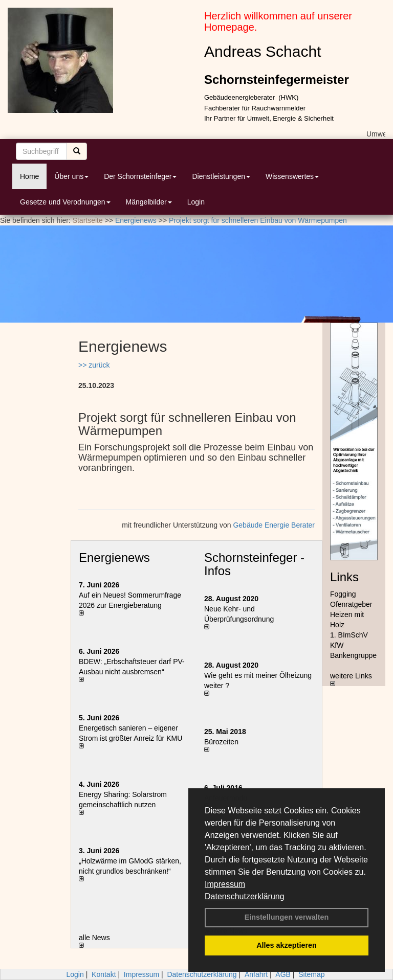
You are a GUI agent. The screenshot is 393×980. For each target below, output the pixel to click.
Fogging (343, 594)
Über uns (71, 176)
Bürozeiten (221, 742)
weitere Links (351, 679)
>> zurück (94, 365)
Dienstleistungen (221, 176)
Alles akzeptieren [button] (287, 945)
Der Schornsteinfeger (140, 176)
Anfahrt (256, 974)
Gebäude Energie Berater (274, 525)
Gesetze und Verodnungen (65, 202)
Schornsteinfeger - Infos (254, 564)
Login (196, 202)
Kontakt (104, 974)
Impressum (225, 884)
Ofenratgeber (351, 604)
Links (344, 577)
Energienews (114, 557)
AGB (283, 974)
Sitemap (311, 974)
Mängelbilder (149, 202)
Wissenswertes (292, 176)
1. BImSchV (349, 635)
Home (29, 176)
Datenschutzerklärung (245, 896)
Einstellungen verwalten (287, 917)
